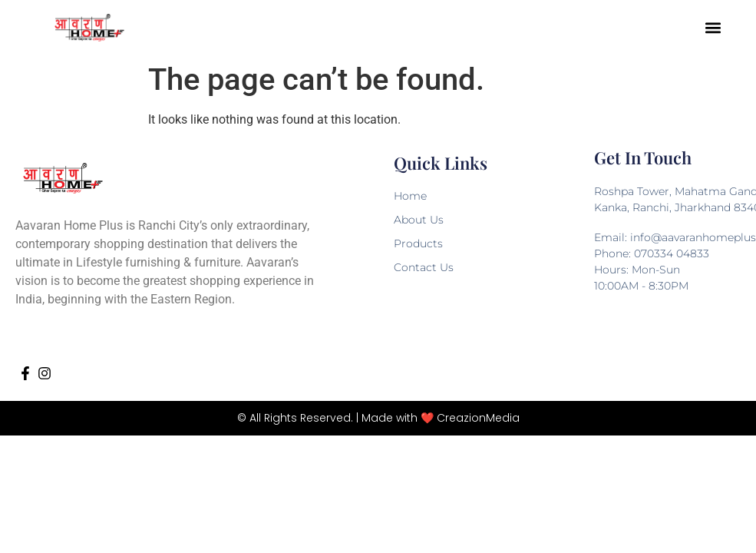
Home (410, 196)
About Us (419, 220)
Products (418, 243)
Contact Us (424, 267)
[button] (713, 28)
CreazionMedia (478, 418)
